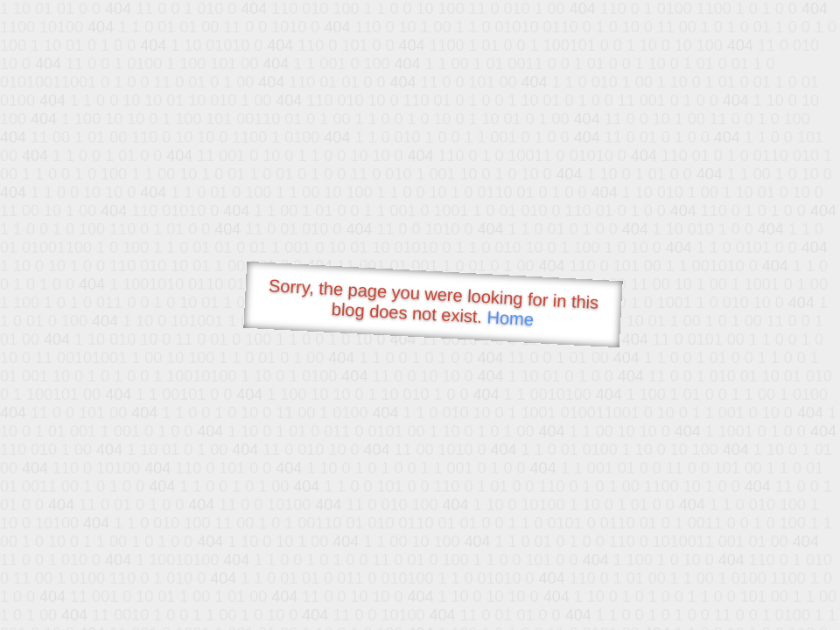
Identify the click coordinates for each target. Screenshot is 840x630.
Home (510, 318)
